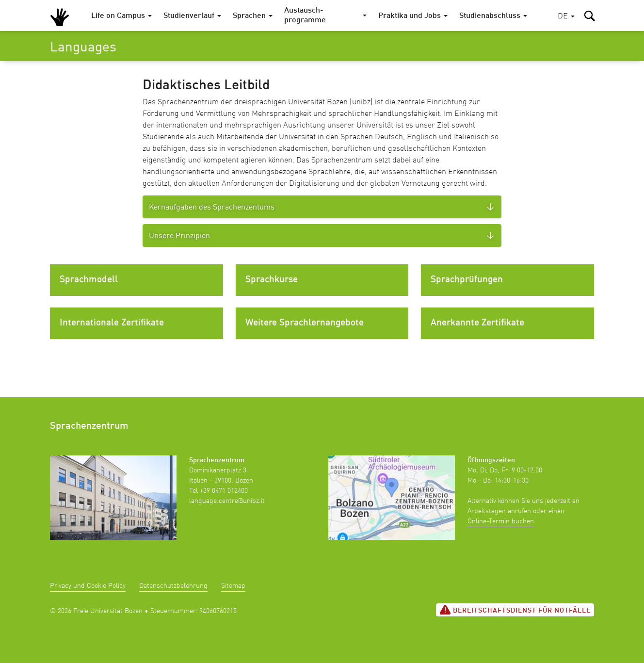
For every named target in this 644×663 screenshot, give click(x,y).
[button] (566, 17)
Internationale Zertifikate (112, 323)
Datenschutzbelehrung (173, 586)
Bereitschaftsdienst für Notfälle (515, 610)
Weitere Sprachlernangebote (305, 323)
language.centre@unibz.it (227, 501)
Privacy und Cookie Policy (88, 586)
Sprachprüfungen (467, 280)
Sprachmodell (89, 280)
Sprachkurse (272, 280)
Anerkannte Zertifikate (477, 323)
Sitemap (233, 586)
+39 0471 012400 (224, 491)
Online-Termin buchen (501, 521)
